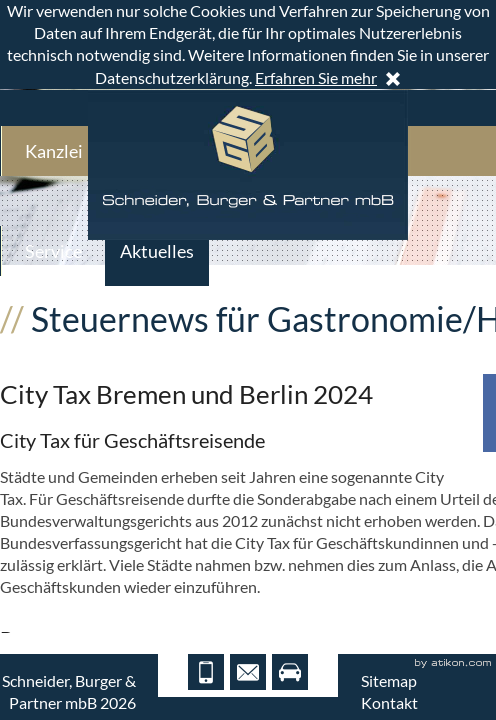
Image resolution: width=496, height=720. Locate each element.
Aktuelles (157, 251)
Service (53, 251)
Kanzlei (54, 151)
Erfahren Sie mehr (316, 77)
